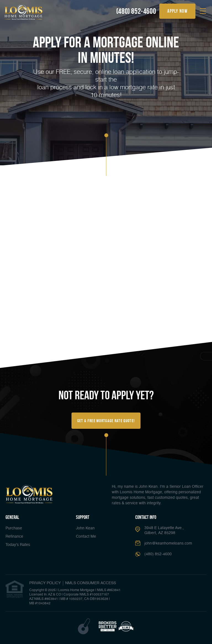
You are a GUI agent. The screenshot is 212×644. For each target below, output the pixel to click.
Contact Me (86, 537)
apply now (177, 11)
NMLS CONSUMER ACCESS (91, 583)
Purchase (14, 528)
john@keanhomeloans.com (168, 543)
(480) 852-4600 (136, 11)
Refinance (14, 537)
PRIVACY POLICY (45, 583)
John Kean (85, 528)
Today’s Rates (18, 545)
